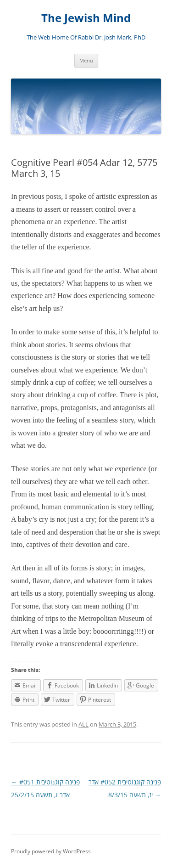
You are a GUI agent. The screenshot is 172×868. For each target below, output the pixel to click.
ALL (83, 724)
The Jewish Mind (86, 18)
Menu (86, 60)
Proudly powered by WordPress (51, 851)
